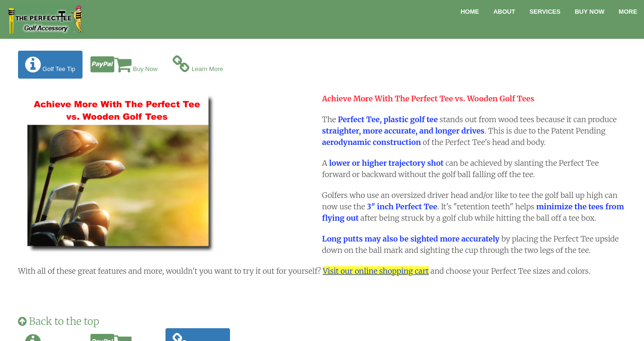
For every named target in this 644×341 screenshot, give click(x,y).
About (504, 12)
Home (470, 12)
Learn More (198, 65)
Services (545, 12)
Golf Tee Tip (50, 65)
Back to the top (59, 321)
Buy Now (590, 12)
